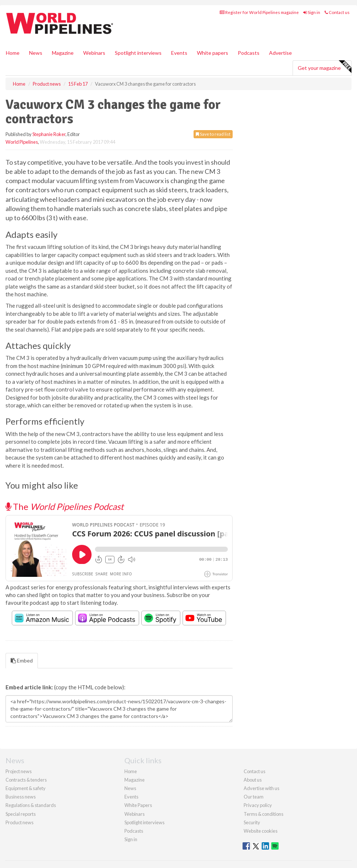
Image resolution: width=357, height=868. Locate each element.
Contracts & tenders (26, 780)
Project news (19, 771)
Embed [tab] (22, 660)
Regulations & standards (31, 805)
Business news (21, 797)
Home (13, 53)
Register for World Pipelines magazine (259, 12)
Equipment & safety (26, 788)
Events (179, 53)
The (65, 506)
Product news (20, 822)
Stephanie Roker (49, 134)
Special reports (21, 814)
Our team (254, 797)
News (130, 788)
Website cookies (261, 831)
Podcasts (249, 53)
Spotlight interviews (138, 53)
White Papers (138, 805)
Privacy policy (258, 805)
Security (252, 822)
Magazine (63, 53)
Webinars (94, 53)
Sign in (312, 12)
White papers (213, 53)
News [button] (36, 53)
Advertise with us (261, 788)
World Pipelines (22, 142)
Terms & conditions (264, 814)
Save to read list (213, 134)
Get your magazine (324, 67)
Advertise (280, 53)
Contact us (337, 12)
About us (253, 780)
